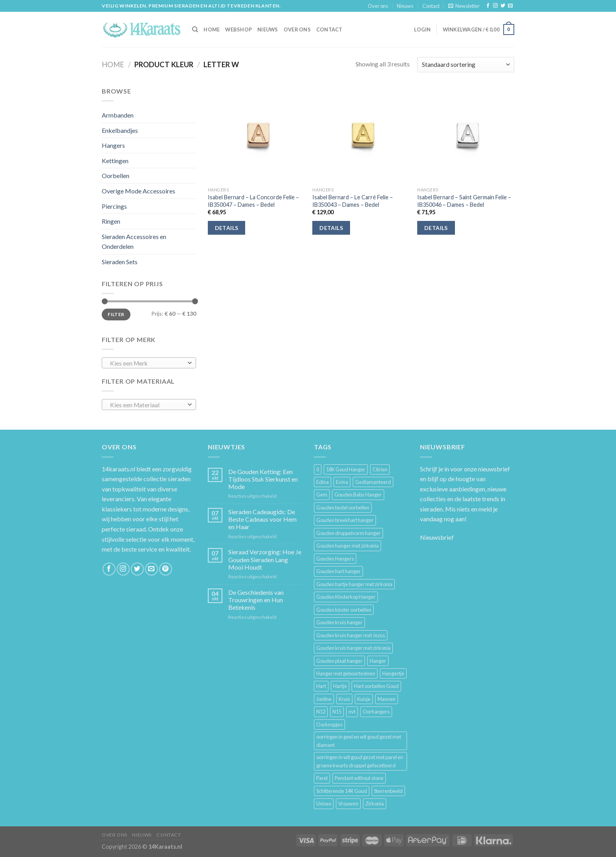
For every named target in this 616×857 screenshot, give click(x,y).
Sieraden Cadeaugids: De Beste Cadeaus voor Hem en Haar (262, 519)
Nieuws (405, 6)
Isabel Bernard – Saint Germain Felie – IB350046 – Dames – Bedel (464, 201)
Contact (431, 6)
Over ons (378, 6)
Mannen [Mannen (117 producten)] (387, 699)
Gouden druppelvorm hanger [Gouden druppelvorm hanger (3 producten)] (348, 533)
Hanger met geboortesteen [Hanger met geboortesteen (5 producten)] (346, 673)
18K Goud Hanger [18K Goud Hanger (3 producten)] (346, 469)
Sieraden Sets (120, 262)
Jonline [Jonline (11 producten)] (324, 699)
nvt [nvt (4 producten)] (352, 712)
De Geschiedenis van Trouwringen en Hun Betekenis (256, 600)
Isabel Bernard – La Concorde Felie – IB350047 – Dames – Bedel (253, 201)
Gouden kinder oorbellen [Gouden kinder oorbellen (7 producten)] (344, 610)
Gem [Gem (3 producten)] (322, 495)
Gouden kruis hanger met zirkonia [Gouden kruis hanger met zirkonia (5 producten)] (353, 648)
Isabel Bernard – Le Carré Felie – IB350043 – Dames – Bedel (353, 201)
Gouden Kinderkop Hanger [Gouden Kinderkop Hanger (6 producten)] (346, 597)
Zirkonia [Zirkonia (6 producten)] (375, 804)
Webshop (238, 29)
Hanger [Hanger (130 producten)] (378, 661)
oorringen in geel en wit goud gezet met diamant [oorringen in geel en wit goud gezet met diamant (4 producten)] (359, 741)
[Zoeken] (195, 29)
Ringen (111, 221)
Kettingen (115, 161)
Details (227, 228)
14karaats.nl (118, 469)
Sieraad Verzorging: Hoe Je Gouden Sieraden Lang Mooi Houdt (265, 559)
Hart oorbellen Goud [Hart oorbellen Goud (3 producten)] (376, 686)
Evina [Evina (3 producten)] (342, 482)
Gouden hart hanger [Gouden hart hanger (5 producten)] (338, 571)
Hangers (113, 145)
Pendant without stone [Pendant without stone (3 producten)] (359, 778)
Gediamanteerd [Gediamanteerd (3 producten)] (373, 482)
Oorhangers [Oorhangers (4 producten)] (376, 712)
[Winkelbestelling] (466, 65)
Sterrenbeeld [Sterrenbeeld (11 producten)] (388, 791)
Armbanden (118, 115)
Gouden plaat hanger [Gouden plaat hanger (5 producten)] (339, 661)
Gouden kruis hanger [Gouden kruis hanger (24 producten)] (339, 622)
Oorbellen (115, 176)
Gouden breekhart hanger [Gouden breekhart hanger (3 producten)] (345, 520)
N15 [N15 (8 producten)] (337, 712)
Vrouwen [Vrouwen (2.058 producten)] (348, 804)
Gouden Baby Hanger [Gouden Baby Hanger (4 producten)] (358, 495)
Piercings (114, 206)
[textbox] (147, 363)
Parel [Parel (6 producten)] (322, 778)
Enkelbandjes (120, 130)
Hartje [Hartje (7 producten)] (340, 686)
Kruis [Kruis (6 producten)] (344, 699)
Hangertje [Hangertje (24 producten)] (393, 673)
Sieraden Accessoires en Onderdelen (134, 242)
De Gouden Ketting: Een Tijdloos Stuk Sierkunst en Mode (263, 479)
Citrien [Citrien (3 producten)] (380, 469)
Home (113, 64)
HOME (212, 29)
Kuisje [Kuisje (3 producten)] (364, 699)
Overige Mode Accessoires (138, 191)
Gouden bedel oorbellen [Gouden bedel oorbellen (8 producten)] (343, 508)
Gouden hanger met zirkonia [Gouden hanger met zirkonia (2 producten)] (347, 546)
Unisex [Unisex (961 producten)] (324, 804)
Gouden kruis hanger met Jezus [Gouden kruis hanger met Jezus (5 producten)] (351, 635)
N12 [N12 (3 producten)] (321, 712)
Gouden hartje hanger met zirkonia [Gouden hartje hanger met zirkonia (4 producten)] (354, 584)
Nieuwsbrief (437, 537)
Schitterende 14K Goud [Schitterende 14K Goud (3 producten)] (342, 791)
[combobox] (149, 363)
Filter (116, 314)
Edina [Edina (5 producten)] (323, 482)
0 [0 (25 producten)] (318, 469)
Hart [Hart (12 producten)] (321, 686)
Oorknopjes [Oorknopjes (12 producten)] (329, 725)
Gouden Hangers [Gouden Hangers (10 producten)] (335, 559)
